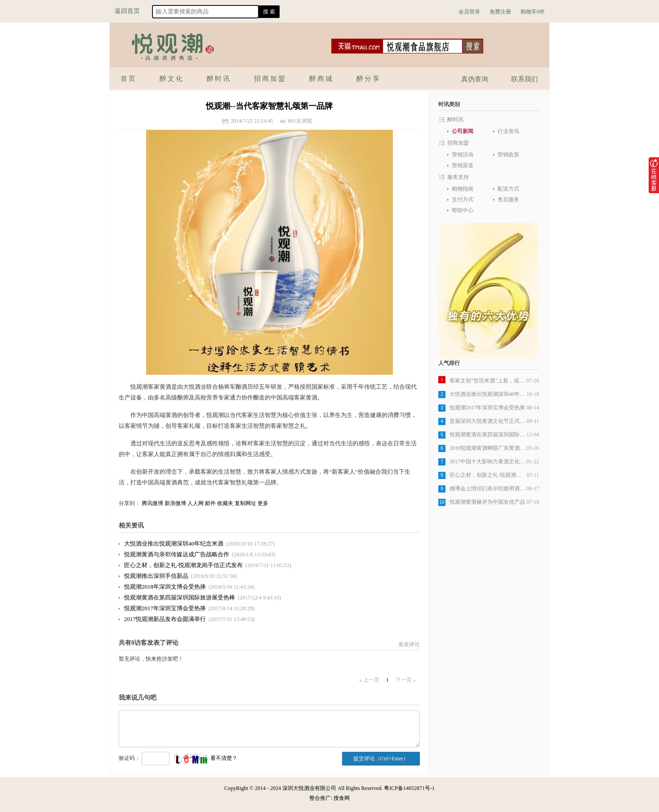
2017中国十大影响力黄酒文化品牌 (488, 461)
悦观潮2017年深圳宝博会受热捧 (165, 608)
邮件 (210, 503)
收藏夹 (225, 503)
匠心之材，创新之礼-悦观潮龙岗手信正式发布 (183, 565)
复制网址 (245, 503)
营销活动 (463, 155)
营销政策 (508, 155)
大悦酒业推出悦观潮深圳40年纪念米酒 (174, 544)
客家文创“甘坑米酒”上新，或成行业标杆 (488, 381)
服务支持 (458, 177)
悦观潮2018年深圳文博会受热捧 (165, 587)
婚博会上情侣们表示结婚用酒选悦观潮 (488, 488)
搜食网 (342, 798)
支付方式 (463, 200)
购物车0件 (533, 12)
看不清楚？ (205, 758)
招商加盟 (458, 143)
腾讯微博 (152, 503)
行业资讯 (508, 131)
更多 (263, 503)
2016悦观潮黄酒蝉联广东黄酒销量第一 (488, 448)
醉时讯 (455, 120)
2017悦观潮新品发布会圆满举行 (165, 619)
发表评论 (409, 644)
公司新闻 (463, 131)
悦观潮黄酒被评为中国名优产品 (487, 502)
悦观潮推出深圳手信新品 (156, 576)
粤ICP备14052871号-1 (409, 788)
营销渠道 (463, 165)
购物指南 (463, 189)
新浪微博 (175, 503)
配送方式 (508, 189)
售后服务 (508, 200)
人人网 (196, 503)
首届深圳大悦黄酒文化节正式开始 (488, 421)
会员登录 (469, 12)
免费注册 (500, 12)
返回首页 (127, 11)
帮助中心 (463, 210)
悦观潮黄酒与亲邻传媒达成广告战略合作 (177, 554)
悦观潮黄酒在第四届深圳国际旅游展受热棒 (180, 597)
